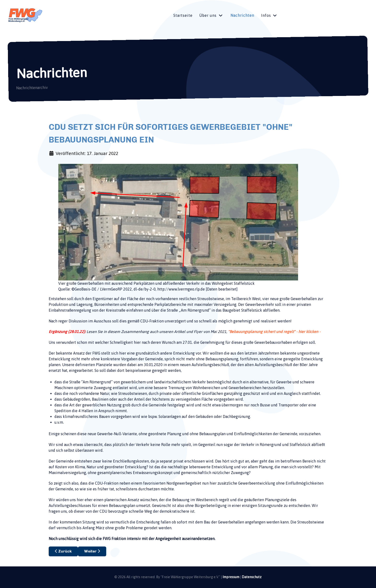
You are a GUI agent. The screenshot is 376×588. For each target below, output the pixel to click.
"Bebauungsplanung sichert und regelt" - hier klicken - (274, 332)
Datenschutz (252, 577)
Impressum (231, 577)
